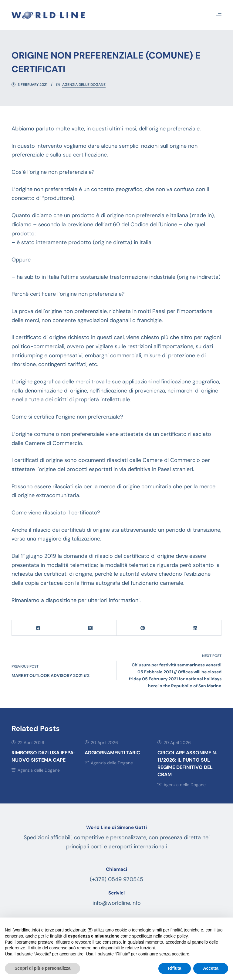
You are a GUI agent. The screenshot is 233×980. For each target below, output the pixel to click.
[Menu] (219, 15)
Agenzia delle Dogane (84, 85)
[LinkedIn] (195, 628)
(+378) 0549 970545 (116, 879)
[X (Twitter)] (91, 628)
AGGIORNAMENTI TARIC (112, 753)
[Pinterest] (143, 628)
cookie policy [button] (176, 936)
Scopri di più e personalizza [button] (42, 968)
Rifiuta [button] (175, 968)
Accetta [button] (211, 968)
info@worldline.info (117, 903)
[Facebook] (38, 628)
